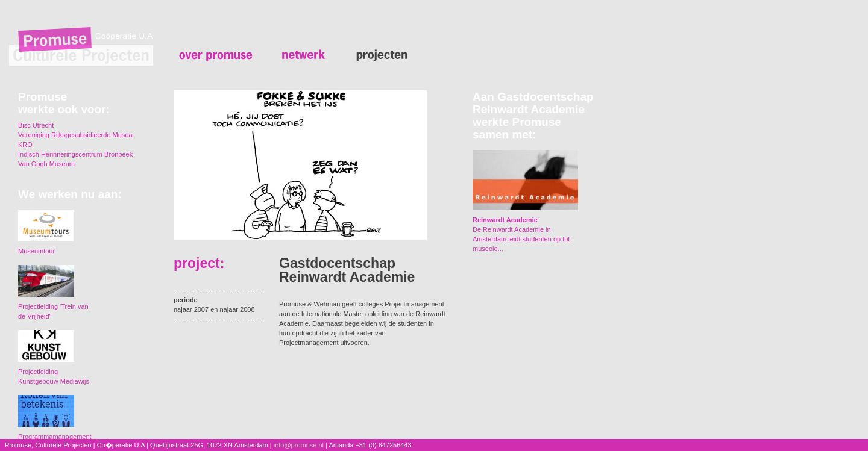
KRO (25, 145)
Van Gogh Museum (46, 164)
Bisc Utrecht (36, 125)
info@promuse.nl (299, 445)
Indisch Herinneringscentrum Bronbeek (75, 154)
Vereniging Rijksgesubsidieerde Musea (75, 135)
